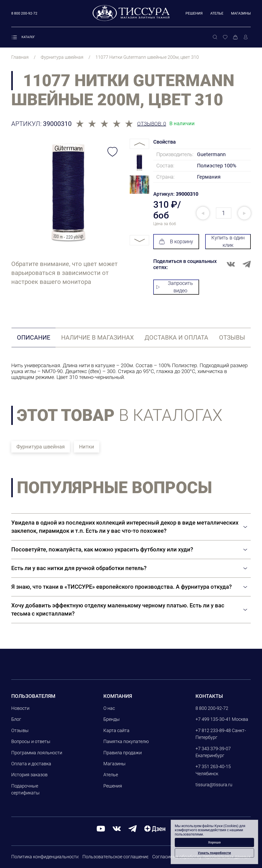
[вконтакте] (117, 828)
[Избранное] (225, 37)
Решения (194, 13)
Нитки (87, 447)
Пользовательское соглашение (116, 857)
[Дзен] (155, 828)
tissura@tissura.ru (214, 785)
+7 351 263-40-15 (213, 766)
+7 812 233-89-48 (213, 730)
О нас (109, 708)
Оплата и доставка (31, 764)
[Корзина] (235, 37)
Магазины (241, 13)
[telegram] (133, 828)
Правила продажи (123, 753)
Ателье (217, 13)
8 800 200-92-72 (212, 708)
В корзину (176, 241)
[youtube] (101, 828)
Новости (20, 708)
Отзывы (20, 730)
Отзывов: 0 (152, 124)
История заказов (29, 775)
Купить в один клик (228, 241)
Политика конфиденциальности (45, 857)
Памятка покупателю (126, 741)
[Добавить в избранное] (113, 152)
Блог (16, 719)
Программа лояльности (37, 753)
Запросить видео (175, 287)
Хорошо (214, 842)
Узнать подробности (214, 853)
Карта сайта (116, 730)
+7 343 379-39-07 (213, 749)
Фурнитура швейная (41, 447)
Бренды (112, 719)
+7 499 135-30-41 (213, 719)
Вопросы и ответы (31, 741)
